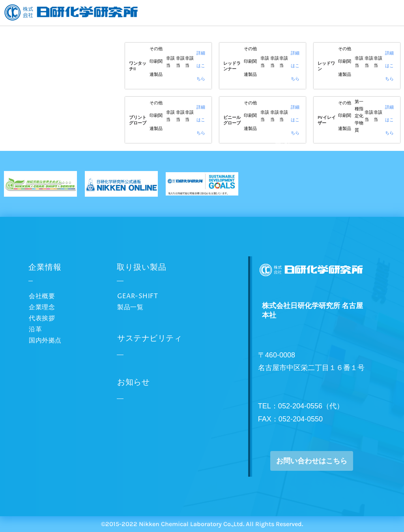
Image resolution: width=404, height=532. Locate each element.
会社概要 (42, 296)
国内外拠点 (45, 340)
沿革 (35, 329)
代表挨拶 (42, 318)
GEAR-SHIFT (137, 296)
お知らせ (133, 383)
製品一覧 (130, 307)
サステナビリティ (150, 339)
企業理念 (42, 307)
